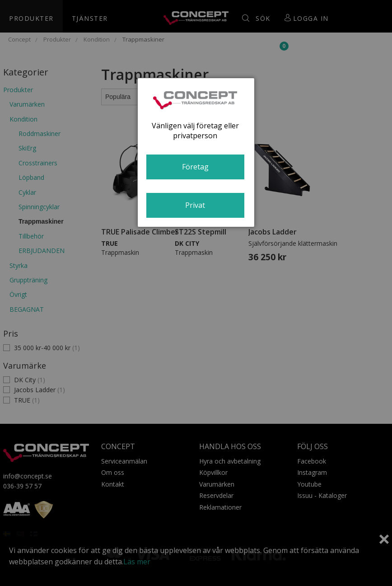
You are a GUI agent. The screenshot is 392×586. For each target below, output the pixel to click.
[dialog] (196, 152)
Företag (195, 167)
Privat (195, 205)
